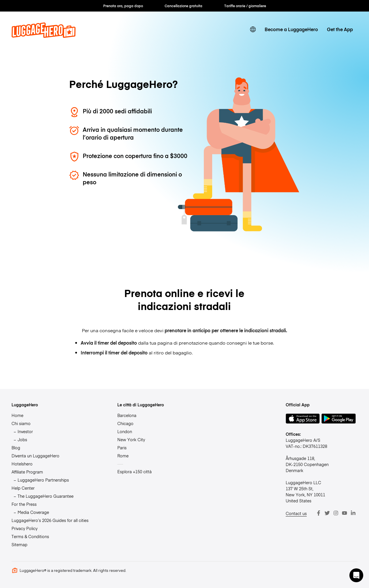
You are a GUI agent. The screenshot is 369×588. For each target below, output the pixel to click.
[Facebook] (319, 513)
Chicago (125, 423)
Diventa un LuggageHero (35, 456)
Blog (16, 448)
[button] (356, 575)
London (125, 431)
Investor (25, 431)
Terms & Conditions (30, 536)
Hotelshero (22, 464)
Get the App (340, 29)
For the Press (24, 504)
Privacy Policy (25, 528)
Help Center (23, 488)
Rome (123, 456)
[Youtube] (344, 513)
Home (17, 415)
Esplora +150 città (134, 471)
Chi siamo (21, 423)
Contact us (296, 513)
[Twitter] (327, 513)
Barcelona (127, 415)
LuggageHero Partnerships (43, 480)
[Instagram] (336, 513)
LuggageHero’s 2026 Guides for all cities (50, 520)
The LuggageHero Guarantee (46, 496)
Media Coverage (33, 512)
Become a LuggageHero (291, 29)
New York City (131, 439)
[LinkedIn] (353, 513)
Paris (122, 448)
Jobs (22, 439)
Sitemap (19, 544)
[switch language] (253, 30)
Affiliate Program (27, 472)
